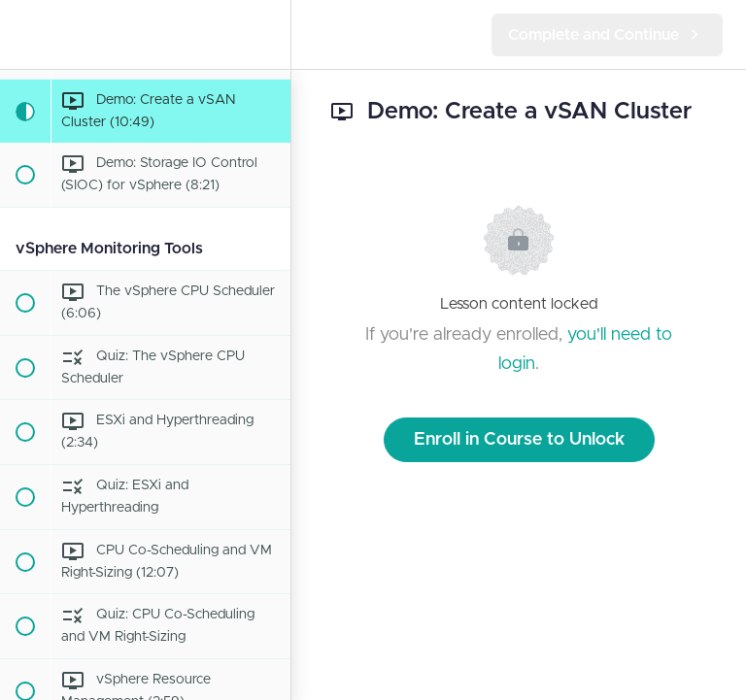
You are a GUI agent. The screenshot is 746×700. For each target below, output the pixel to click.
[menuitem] (266, 34)
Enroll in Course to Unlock (519, 440)
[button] (24, 34)
